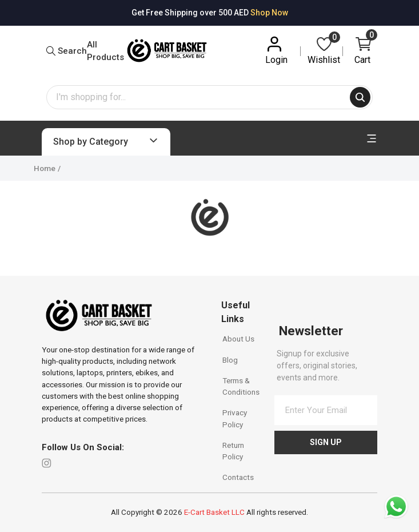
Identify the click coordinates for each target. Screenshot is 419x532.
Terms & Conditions (241, 386)
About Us (238, 339)
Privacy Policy (235, 418)
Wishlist (324, 50)
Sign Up (326, 442)
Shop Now (269, 13)
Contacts (238, 477)
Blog (230, 360)
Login (276, 50)
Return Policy (233, 451)
